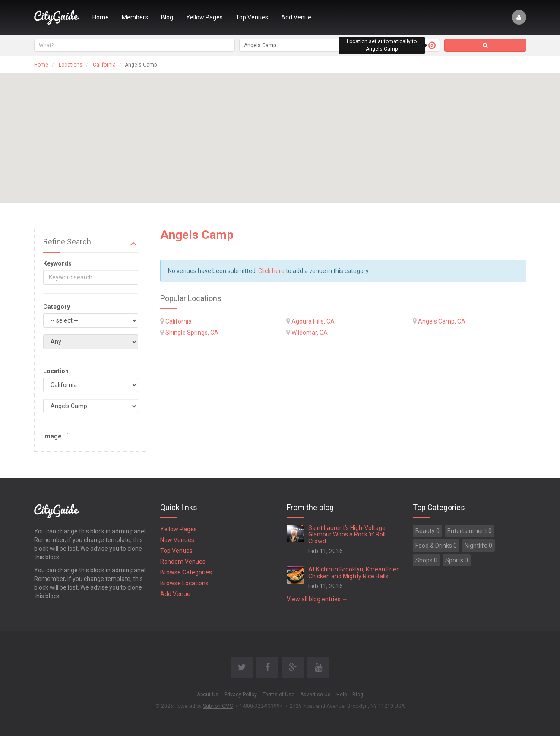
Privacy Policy (240, 695)
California (104, 65)
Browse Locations (184, 583)
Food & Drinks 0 (436, 546)
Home (101, 17)
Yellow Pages (204, 17)
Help (342, 695)
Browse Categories (186, 572)
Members (135, 17)
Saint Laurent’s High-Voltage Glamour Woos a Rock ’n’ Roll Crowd (347, 535)
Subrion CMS (218, 706)
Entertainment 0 (470, 531)
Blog (167, 17)
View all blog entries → (317, 599)
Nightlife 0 (478, 546)
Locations (71, 65)
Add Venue (296, 17)
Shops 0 (426, 560)
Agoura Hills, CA (313, 321)
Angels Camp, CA (442, 321)
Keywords (57, 263)
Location (56, 371)
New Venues (177, 540)
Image (52, 436)
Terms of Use (278, 695)
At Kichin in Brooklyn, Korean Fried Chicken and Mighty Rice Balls (354, 573)
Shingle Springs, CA (192, 333)
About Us (208, 695)
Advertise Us (315, 695)
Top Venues (252, 17)
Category (57, 307)
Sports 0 (457, 560)
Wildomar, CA (310, 333)
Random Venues (183, 562)
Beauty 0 (427, 531)
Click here (271, 271)
